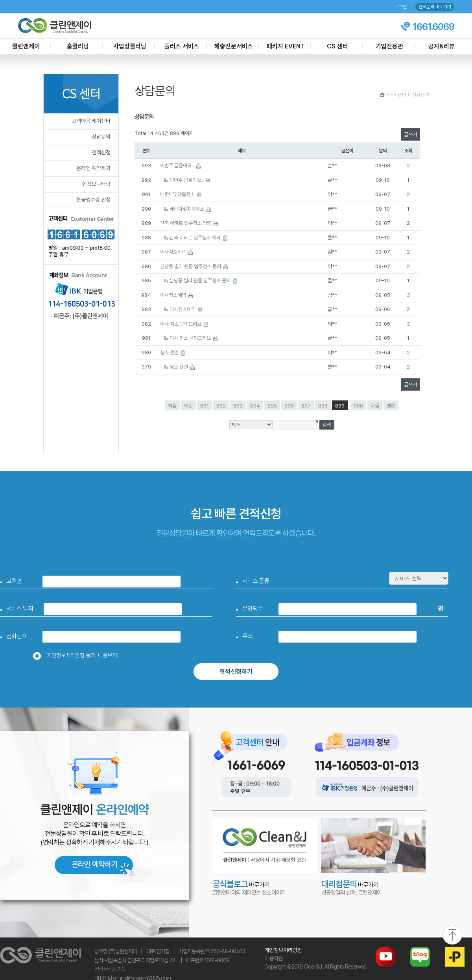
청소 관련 (170, 353)
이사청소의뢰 (174, 252)
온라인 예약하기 (93, 168)
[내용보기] (107, 655)
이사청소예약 (174, 295)
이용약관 (274, 958)
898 (323, 406)
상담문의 (101, 137)
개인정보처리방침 (283, 950)
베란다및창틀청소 (178, 194)
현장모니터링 (96, 184)
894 (255, 406)
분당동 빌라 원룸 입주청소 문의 (191, 266)
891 (205, 406)
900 (358, 406)
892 (221, 406)
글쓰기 (410, 134)
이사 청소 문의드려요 (181, 324)
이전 (188, 406)
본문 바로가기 (0, 0)
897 (306, 406)
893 (238, 406)
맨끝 (391, 406)
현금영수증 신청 (93, 200)
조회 (408, 151)
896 (289, 406)
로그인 (401, 7)
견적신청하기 (236, 672)
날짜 (383, 151)
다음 (375, 406)
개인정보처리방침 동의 (78, 655)
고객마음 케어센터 (91, 121)
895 (272, 406)
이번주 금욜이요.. (178, 166)
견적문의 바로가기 (435, 7)
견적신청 (101, 152)
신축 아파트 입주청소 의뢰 (186, 223)
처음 (172, 406)
